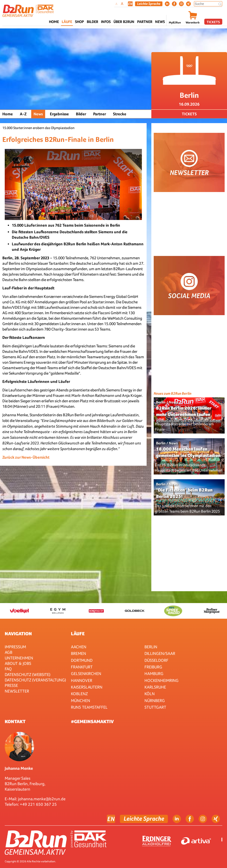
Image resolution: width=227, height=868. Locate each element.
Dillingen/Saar (160, 653)
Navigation (18, 634)
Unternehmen (19, 658)
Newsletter (17, 691)
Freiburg (153, 667)
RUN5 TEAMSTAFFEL (89, 707)
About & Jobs (18, 663)
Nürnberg (155, 700)
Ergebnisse (59, 114)
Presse (11, 685)
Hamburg (154, 673)
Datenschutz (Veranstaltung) (35, 680)
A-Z (23, 114)
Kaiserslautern (87, 687)
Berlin (151, 647)
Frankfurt (82, 667)
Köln (150, 694)
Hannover (82, 680)
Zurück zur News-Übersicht (26, 457)
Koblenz (79, 694)
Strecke (120, 114)
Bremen (79, 653)
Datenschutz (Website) (28, 674)
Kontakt (15, 721)
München (81, 700)
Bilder (92, 22)
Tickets (213, 22)
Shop (79, 22)
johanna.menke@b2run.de (42, 799)
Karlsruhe (155, 687)
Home (54, 22)
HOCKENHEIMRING (162, 680)
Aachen (79, 647)
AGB (9, 652)
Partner (100, 114)
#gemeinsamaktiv (92, 721)
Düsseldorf (156, 660)
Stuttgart (155, 707)
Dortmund (82, 660)
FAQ (8, 669)
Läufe (78, 634)
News (160, 22)
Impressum (15, 647)
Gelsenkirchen (86, 673)
